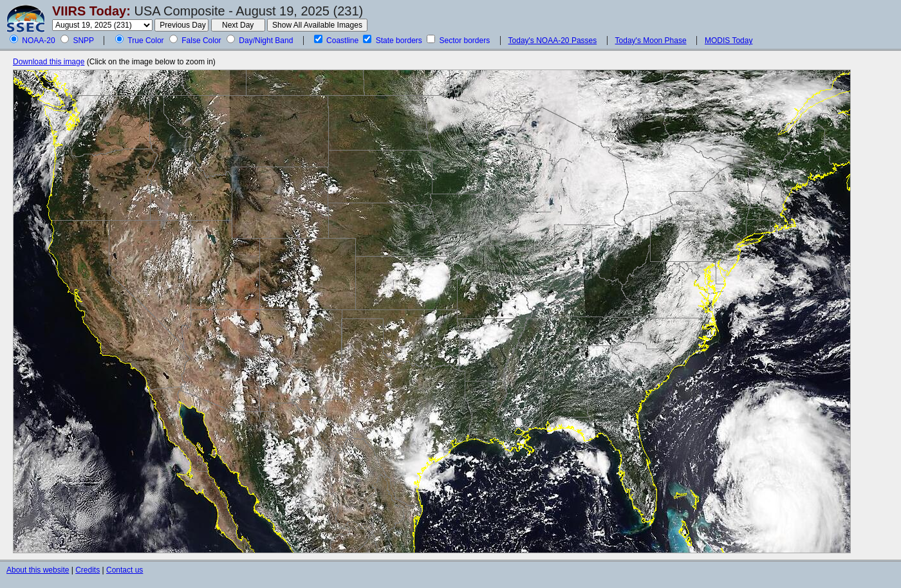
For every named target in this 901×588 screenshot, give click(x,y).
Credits (88, 570)
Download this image (49, 62)
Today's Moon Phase (651, 41)
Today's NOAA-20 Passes (553, 41)
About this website (38, 570)
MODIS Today (729, 41)
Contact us (125, 570)
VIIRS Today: (91, 11)
